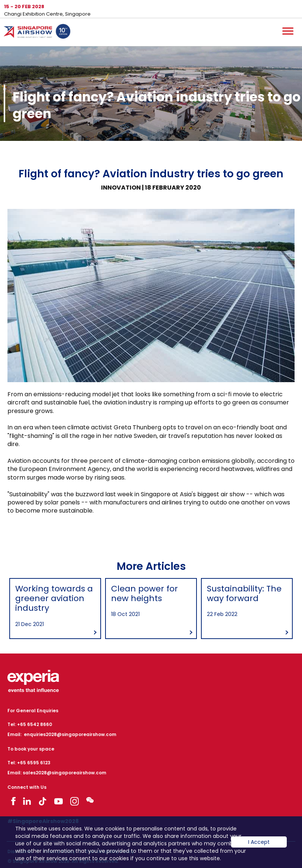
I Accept (259, 848)
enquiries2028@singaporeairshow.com (70, 731)
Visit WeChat (90, 797)
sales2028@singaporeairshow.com (64, 769)
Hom (37, 33)
